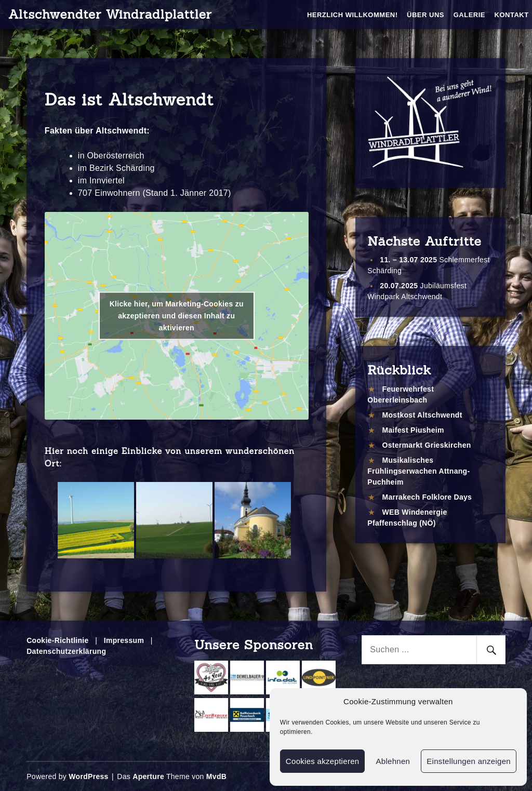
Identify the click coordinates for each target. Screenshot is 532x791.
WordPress (88, 776)
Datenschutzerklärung (66, 651)
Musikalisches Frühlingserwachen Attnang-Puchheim (418, 471)
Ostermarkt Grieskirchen (427, 445)
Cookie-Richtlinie (57, 640)
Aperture (148, 776)
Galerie (469, 15)
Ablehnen (393, 761)
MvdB (216, 776)
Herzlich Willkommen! (353, 15)
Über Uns (425, 15)
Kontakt (512, 15)
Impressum (124, 640)
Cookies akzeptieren (323, 761)
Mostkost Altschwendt (422, 415)
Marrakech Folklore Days (427, 497)
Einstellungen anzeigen (469, 761)
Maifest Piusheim (413, 430)
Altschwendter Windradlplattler (110, 14)
